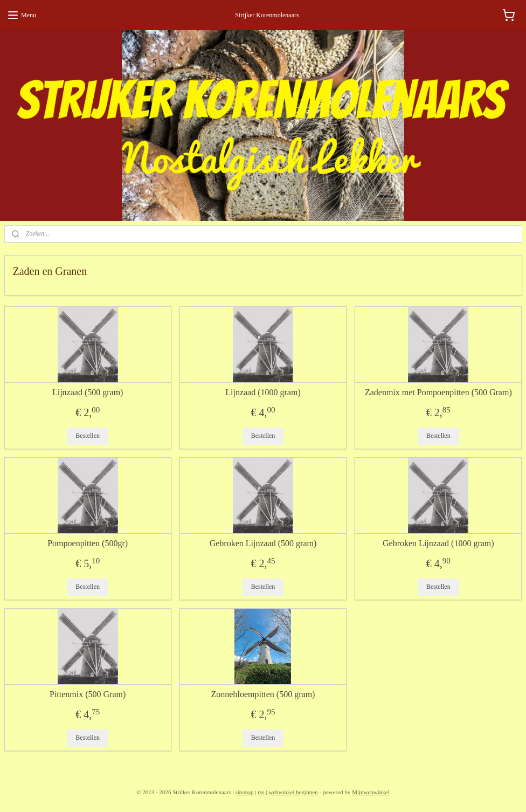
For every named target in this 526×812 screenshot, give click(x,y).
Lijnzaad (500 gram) (88, 392)
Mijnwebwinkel (371, 792)
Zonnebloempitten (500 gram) (263, 694)
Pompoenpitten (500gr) (88, 543)
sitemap (244, 792)
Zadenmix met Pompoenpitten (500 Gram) (438, 392)
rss (261, 792)
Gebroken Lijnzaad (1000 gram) (438, 543)
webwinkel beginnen (293, 792)
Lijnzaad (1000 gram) (263, 392)
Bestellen (88, 436)
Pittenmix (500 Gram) (88, 694)
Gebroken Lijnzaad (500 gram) (263, 543)
